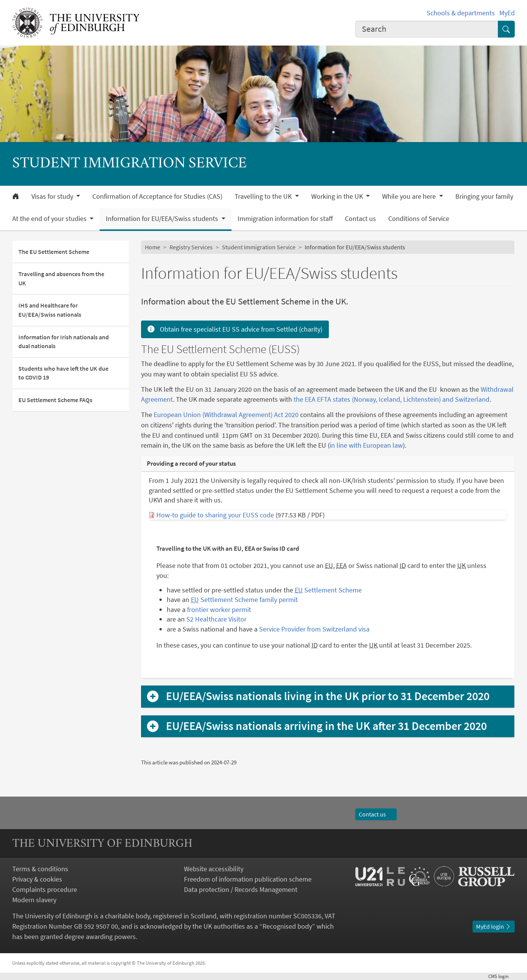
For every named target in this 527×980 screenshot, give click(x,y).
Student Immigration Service (259, 247)
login (502, 976)
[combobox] (427, 29)
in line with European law (366, 445)
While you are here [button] (410, 196)
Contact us (360, 219)
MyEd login (494, 927)
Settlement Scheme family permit (244, 600)
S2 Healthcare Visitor (216, 619)
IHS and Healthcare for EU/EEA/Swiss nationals (50, 310)
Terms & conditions (40, 869)
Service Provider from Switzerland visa (314, 629)
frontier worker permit (219, 609)
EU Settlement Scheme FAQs (55, 400)
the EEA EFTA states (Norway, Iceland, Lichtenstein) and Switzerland (392, 399)
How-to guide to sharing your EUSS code (215, 515)
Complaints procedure (45, 889)
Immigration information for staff (285, 219)
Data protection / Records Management (241, 889)
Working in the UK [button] (338, 196)
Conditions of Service (419, 219)
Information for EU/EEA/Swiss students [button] (163, 219)
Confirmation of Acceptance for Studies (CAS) (157, 196)
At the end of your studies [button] (50, 219)
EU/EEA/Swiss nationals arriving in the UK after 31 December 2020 (326, 726)
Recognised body (287, 926)
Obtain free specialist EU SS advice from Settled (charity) (235, 329)
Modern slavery (34, 900)
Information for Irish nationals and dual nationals (64, 342)
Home (153, 247)
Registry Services (191, 247)
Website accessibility (214, 869)
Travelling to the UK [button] (264, 196)
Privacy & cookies (37, 879)
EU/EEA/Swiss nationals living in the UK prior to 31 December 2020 (328, 696)
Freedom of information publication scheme (248, 879)
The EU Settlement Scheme (54, 252)
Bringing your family (484, 196)
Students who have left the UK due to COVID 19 (63, 373)
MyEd (507, 13)
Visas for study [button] (53, 196)
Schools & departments (461, 13)
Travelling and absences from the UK (61, 279)
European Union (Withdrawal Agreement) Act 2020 (226, 415)
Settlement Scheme (328, 590)
